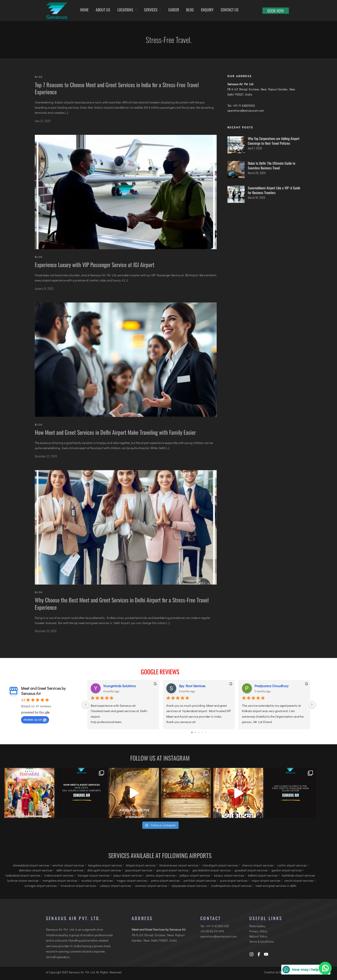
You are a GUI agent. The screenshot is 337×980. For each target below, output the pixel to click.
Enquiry (207, 10)
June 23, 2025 (43, 121)
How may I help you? (305, 970)
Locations (125, 10)
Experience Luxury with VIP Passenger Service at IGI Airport (95, 265)
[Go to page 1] (195, 733)
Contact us (230, 10)
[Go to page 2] (199, 732)
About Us (103, 10)
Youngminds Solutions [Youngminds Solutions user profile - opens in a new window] (119, 686)
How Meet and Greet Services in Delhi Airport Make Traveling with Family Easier (115, 432)
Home (84, 10)
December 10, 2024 (46, 631)
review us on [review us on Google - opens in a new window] (35, 719)
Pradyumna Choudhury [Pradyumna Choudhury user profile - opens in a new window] (271, 686)
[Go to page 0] (192, 732)
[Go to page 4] (206, 733)
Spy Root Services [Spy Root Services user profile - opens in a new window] (192, 686)
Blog (190, 10)
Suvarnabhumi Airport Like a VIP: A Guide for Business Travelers (274, 190)
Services (151, 10)
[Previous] (86, 705)
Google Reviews (160, 672)
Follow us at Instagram (160, 758)
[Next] (312, 705)
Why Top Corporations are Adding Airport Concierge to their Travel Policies (274, 141)
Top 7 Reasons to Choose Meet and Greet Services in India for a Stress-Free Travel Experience (117, 88)
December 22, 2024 (46, 456)
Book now (276, 11)
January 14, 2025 (44, 288)
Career (174, 10)
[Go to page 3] (202, 733)
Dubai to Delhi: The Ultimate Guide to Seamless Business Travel (272, 166)
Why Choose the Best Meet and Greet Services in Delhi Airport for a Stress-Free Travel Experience (122, 604)
